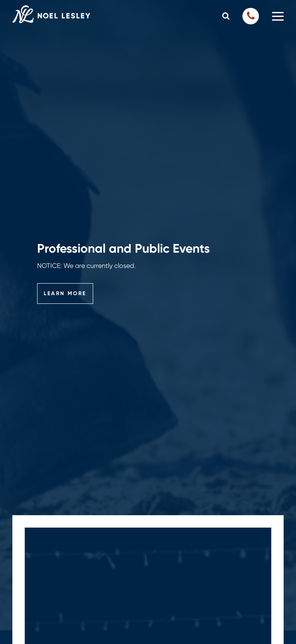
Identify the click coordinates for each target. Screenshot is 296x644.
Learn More (65, 293)
